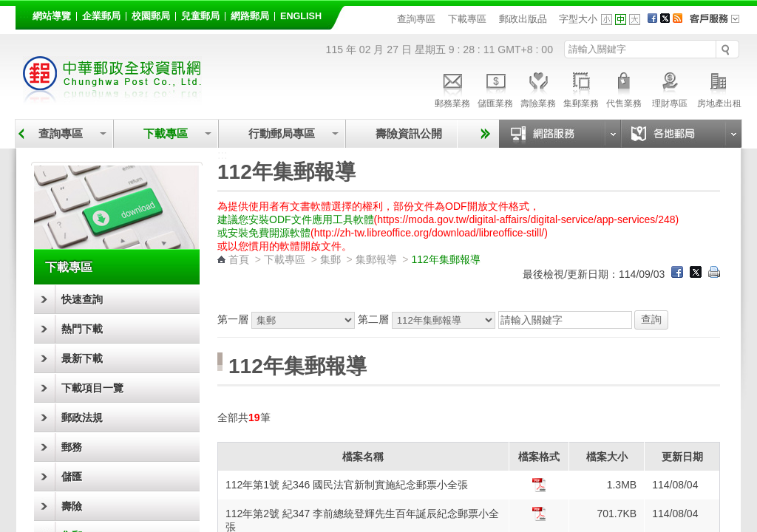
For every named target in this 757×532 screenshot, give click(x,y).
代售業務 (624, 88)
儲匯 (72, 477)
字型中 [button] (621, 20)
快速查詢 (82, 299)
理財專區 (669, 88)
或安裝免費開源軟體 (264, 233)
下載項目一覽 (92, 388)
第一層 (288, 319)
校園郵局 (151, 16)
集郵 (330, 259)
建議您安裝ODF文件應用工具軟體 (296, 219)
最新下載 (82, 358)
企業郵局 (101, 16)
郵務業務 (452, 88)
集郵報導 (376, 259)
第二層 (428, 319)
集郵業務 (581, 88)
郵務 (72, 447)
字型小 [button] (607, 20)
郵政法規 (82, 417)
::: (24, 14)
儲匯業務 (495, 88)
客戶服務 (719, 24)
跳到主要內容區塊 (8, 8)
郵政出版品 (523, 19)
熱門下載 (82, 329)
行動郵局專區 (282, 133)
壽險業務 (538, 88)
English (301, 16)
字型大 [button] (635, 20)
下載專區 (467, 19)
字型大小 (578, 19)
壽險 (72, 506)
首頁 (239, 259)
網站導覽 (52, 16)
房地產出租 (719, 88)
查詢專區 (416, 19)
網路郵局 (250, 16)
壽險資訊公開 (409, 133)
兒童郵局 (200, 16)
